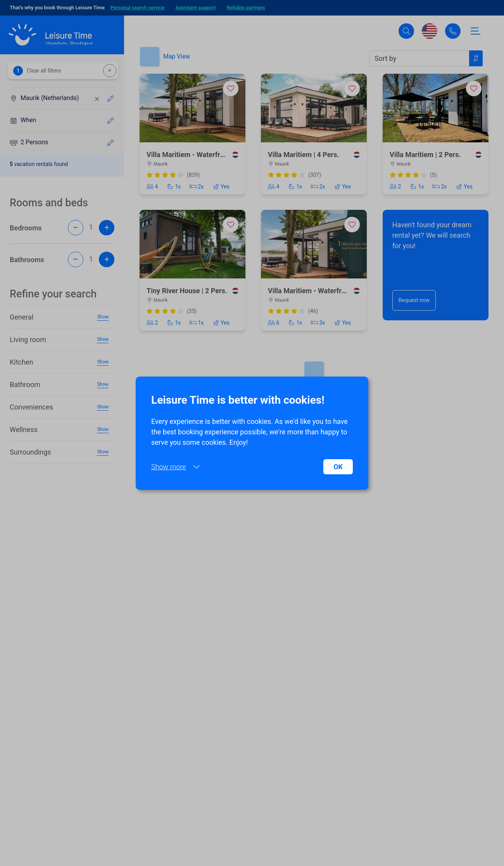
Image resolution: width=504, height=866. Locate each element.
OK (338, 467)
